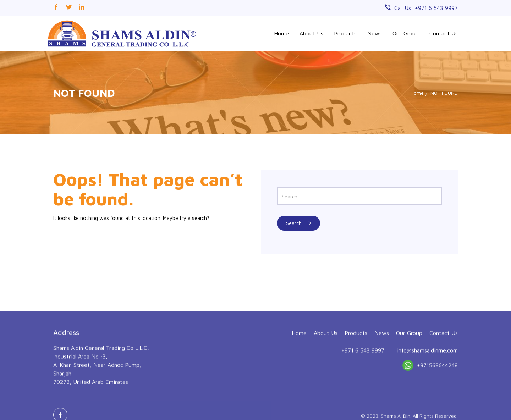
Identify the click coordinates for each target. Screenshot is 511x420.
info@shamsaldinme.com (427, 388)
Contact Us (444, 33)
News (375, 33)
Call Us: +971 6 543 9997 (426, 8)
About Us (311, 33)
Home (281, 33)
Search (298, 223)
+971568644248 (430, 405)
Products (345, 33)
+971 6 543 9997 (363, 388)
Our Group (406, 33)
